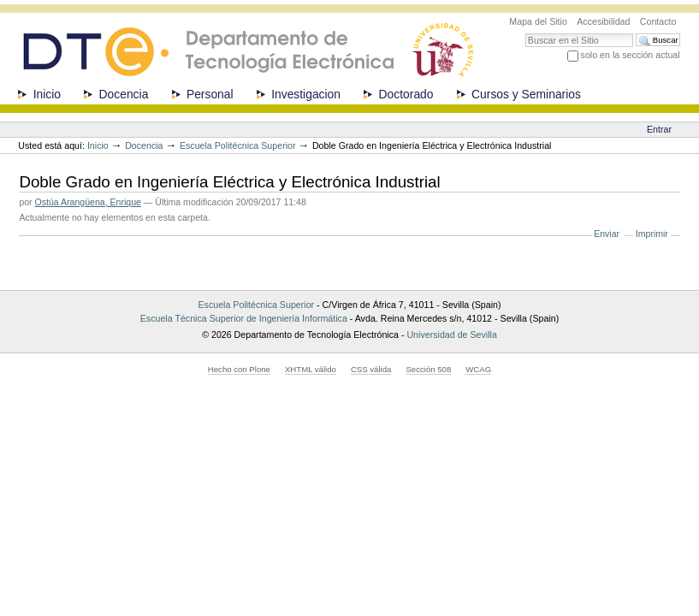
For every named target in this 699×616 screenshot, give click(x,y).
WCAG (478, 369)
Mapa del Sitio (538, 21)
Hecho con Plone (239, 369)
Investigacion (306, 94)
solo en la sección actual (631, 55)
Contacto (658, 21)
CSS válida (371, 369)
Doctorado (406, 94)
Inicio (47, 94)
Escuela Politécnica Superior (238, 145)
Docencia (124, 94)
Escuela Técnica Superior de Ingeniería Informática (244, 318)
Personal (210, 94)
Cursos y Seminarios (526, 94)
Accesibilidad (603, 21)
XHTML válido (311, 369)
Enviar (607, 234)
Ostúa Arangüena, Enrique (88, 202)
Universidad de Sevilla (451, 335)
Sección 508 (428, 369)
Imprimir (652, 234)
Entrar (659, 129)
